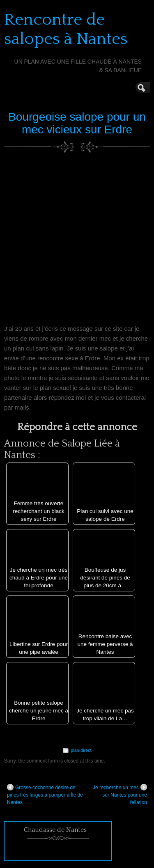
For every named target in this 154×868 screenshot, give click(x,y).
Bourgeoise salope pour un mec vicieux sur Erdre (77, 123)
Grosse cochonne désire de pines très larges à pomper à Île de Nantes (45, 795)
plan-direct (81, 750)
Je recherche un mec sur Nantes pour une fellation (120, 795)
